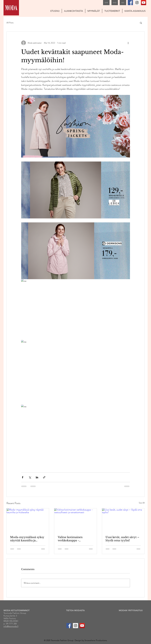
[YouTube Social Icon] (144, 3)
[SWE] (106, 3)
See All (142, 503)
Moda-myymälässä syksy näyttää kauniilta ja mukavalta (27, 539)
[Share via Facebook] (23, 477)
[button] (141, 23)
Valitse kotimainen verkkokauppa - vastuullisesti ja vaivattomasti (70, 539)
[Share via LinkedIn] (37, 477)
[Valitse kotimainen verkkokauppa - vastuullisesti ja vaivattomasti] (75, 520)
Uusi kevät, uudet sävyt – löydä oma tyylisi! (122, 539)
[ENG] (115, 3)
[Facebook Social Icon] (130, 3)
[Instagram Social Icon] (137, 3)
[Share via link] (44, 477)
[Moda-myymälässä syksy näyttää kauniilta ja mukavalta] (28, 520)
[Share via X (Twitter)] (30, 477)
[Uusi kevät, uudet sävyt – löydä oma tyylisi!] (123, 520)
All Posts (10, 23)
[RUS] (123, 3)
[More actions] (128, 43)
